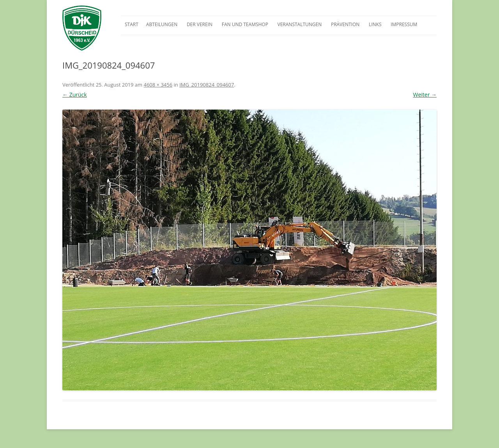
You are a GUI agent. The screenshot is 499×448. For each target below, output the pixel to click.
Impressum (404, 24)
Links (375, 24)
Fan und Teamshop (245, 24)
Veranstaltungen (300, 24)
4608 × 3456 (158, 85)
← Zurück (75, 95)
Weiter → (425, 95)
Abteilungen (162, 24)
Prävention (345, 24)
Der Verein (200, 24)
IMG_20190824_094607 (207, 85)
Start (132, 24)
